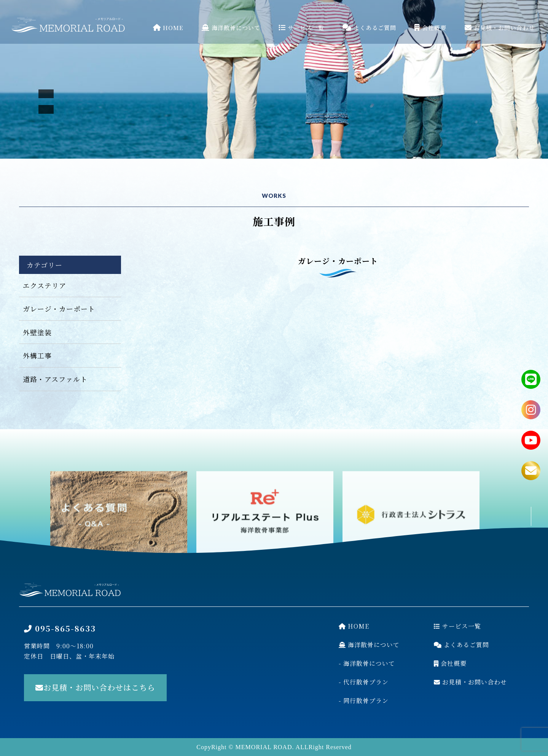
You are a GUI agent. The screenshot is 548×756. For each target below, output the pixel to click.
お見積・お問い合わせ (500, 28)
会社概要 (430, 28)
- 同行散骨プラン (364, 701)
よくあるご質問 (369, 28)
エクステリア (45, 285)
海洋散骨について (231, 28)
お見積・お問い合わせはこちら (95, 687)
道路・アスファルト (55, 379)
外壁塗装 (37, 332)
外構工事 (37, 355)
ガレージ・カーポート (59, 309)
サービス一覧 (301, 28)
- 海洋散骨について (367, 663)
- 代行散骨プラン (364, 682)
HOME (168, 28)
